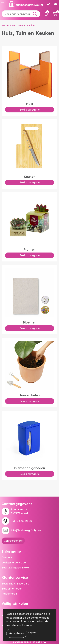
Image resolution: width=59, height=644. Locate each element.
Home (5, 25)
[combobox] (21, 14)
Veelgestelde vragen (14, 562)
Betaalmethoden (12, 589)
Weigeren (32, 632)
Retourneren (9, 594)
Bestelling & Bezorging (15, 584)
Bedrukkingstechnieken (16, 568)
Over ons (7, 557)
